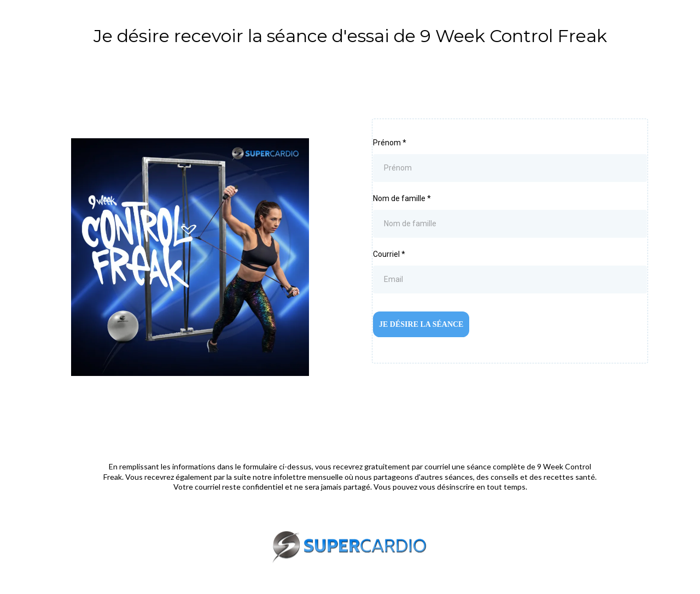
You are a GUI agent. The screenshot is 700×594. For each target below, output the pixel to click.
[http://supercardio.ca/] (350, 547)
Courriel (389, 254)
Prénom (390, 143)
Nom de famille (402, 198)
